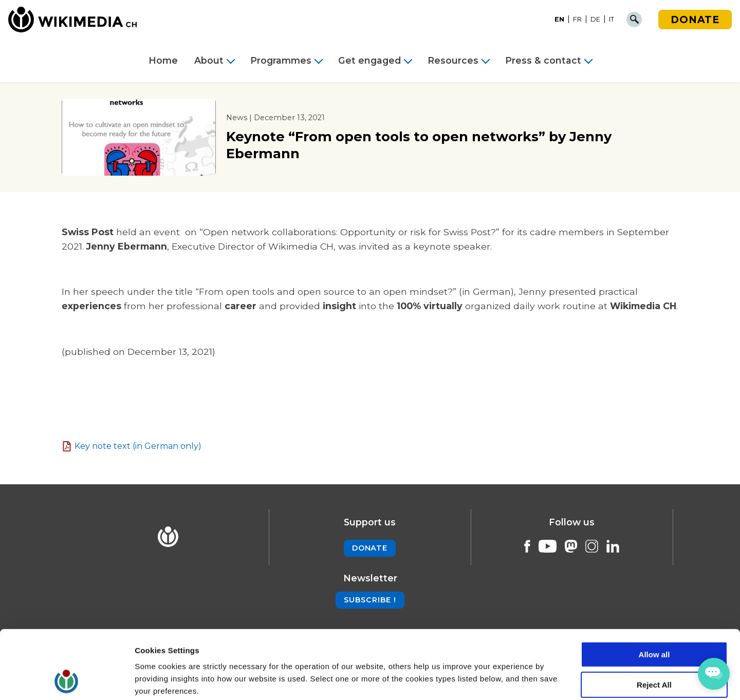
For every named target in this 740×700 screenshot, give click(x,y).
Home (163, 61)
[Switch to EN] (560, 20)
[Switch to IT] (612, 20)
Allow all (654, 590)
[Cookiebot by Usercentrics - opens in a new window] (67, 680)
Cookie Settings (164, 680)
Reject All (654, 621)
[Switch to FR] (578, 20)
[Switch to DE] (596, 20)
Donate (695, 20)
